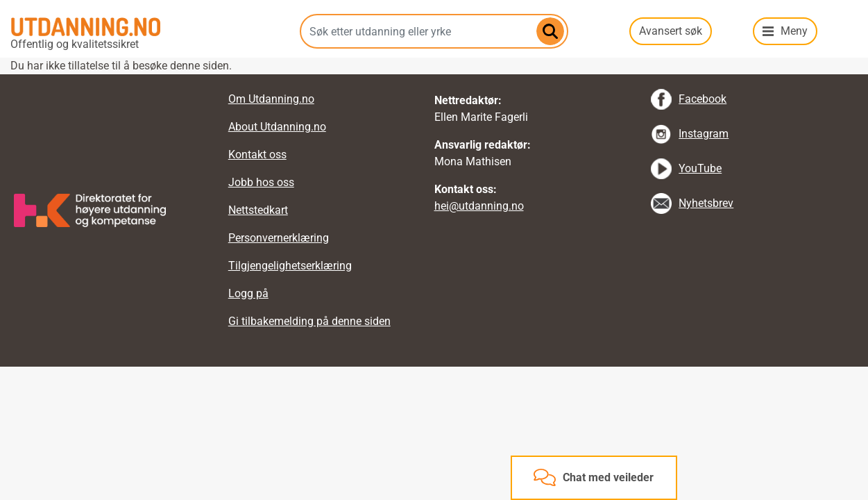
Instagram (704, 134)
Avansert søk (671, 31)
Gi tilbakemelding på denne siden (309, 321)
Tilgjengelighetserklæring (290, 266)
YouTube (700, 168)
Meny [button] (794, 31)
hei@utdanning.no (479, 206)
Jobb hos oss (261, 182)
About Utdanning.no (277, 127)
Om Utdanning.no (271, 99)
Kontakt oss (257, 155)
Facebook (703, 99)
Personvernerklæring (279, 238)
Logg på (248, 293)
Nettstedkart (258, 210)
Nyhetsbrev (706, 203)
